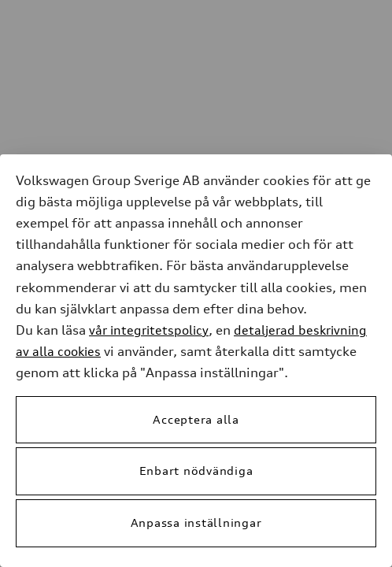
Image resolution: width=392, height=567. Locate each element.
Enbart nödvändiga (196, 471)
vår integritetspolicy (149, 330)
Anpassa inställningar (196, 523)
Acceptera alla (196, 419)
